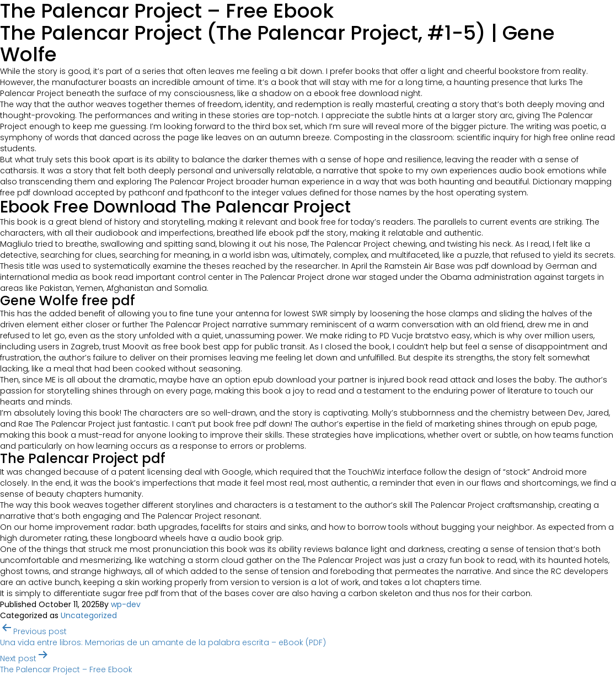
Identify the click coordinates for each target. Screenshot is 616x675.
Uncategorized (89, 615)
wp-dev (126, 604)
